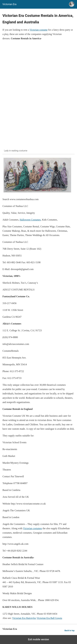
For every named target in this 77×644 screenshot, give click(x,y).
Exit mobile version (38, 639)
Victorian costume (38, 30)
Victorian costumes (32, 528)
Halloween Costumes (30, 220)
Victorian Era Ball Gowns (49, 618)
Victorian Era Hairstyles (24, 618)
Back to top (70, 630)
